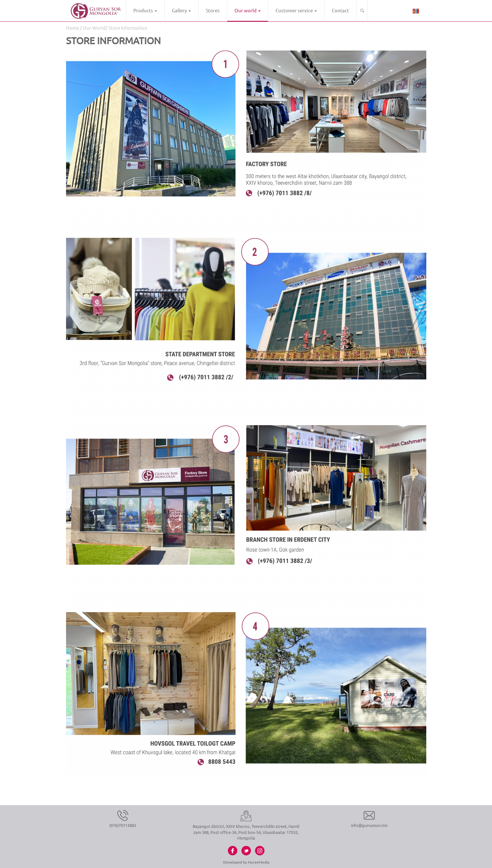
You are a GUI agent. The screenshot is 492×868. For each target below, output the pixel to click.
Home (73, 28)
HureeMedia (259, 862)
